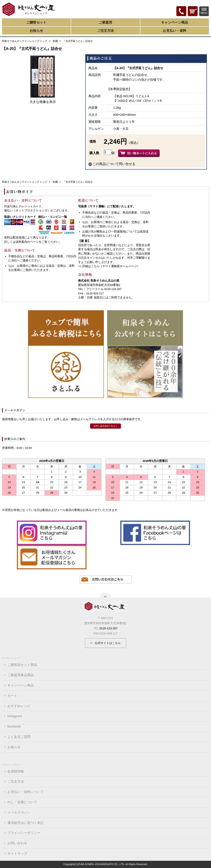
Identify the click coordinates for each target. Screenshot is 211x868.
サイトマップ (17, 853)
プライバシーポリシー (24, 833)
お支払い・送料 (175, 31)
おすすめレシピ (19, 706)
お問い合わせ (17, 843)
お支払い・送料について (26, 792)
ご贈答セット (36, 22)
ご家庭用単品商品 (21, 675)
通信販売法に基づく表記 (26, 823)
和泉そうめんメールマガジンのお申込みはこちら (105, 426)
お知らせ (36, 31)
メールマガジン (19, 812)
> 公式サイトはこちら (105, 643)
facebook (14, 726)
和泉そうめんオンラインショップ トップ (25, 41)
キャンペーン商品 (175, 22)
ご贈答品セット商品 (22, 665)
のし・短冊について (22, 802)
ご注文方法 (105, 31)
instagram (15, 716)
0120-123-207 (108, 628)
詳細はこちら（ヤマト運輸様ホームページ (110, 266)
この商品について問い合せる (114, 164)
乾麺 (55, 41)
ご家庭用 (105, 22)
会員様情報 (16, 771)
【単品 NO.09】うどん (129, 96)
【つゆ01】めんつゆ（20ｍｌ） (135, 101)
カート (12, 696)
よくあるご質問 (19, 737)
